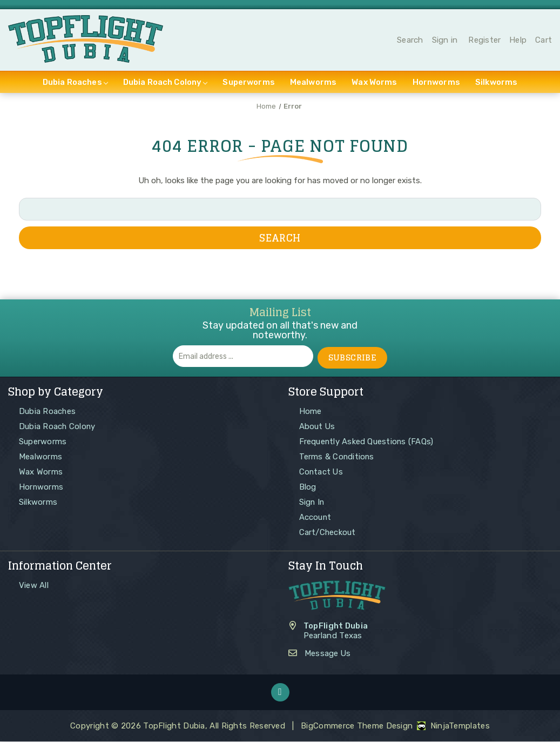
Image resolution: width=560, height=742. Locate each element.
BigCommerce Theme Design (357, 726)
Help (518, 41)
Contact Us (322, 472)
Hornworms (436, 84)
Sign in (445, 41)
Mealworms (313, 84)
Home (311, 411)
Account (316, 517)
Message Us (328, 654)
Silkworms (496, 84)
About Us (318, 426)
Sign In (312, 502)
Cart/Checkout (328, 532)
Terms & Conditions (338, 457)
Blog (308, 487)
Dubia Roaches (75, 84)
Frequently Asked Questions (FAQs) (367, 442)
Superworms (249, 84)
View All (34, 585)
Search (410, 41)
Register (484, 41)
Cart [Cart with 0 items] (544, 41)
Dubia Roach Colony (166, 84)
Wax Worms (374, 84)
